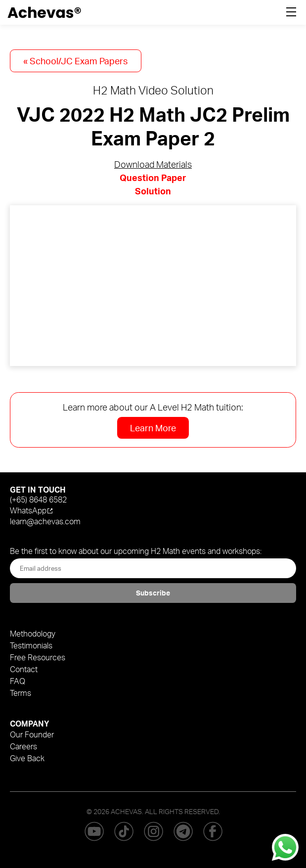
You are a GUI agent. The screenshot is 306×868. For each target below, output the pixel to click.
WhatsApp (28, 510)
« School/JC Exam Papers (75, 61)
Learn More (153, 428)
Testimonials (31, 645)
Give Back (27, 758)
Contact (24, 669)
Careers (23, 746)
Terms (21, 693)
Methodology (33, 634)
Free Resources (38, 657)
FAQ (18, 681)
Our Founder (32, 734)
